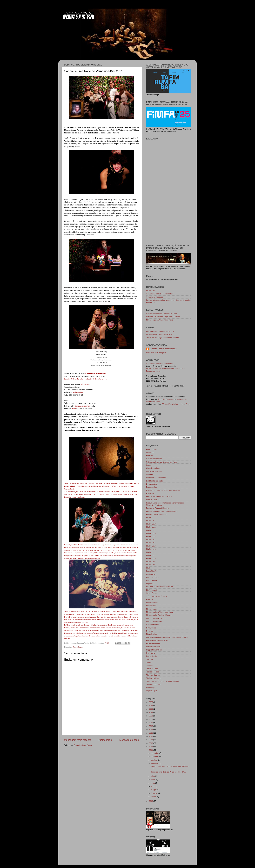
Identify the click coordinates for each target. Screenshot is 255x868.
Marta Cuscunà (152, 603)
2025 (151, 702)
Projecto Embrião (153, 643)
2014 (151, 740)
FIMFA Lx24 (151, 562)
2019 (151, 723)
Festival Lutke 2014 (154, 500)
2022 (151, 712)
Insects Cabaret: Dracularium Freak (160, 331)
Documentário (152, 484)
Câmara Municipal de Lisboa (173, 404)
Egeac (188, 404)
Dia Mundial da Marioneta (156, 478)
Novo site (150, 631)
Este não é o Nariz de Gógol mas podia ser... (164, 317)
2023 (151, 709)
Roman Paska (152, 656)
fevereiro (155, 793)
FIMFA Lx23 (151, 558)
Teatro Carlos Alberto (72, 387)
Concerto (150, 474)
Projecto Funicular (153, 647)
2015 (151, 736)
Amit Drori (150, 452)
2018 (151, 726)
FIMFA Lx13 (151, 533)
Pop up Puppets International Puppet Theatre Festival (167, 637)
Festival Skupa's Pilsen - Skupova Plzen (162, 511)
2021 (151, 716)
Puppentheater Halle (154, 650)
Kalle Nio (150, 599)
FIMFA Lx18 (151, 549)
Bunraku (149, 456)
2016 (151, 733)
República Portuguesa (166, 399)
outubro (154, 760)
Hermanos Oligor (153, 577)
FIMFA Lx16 (151, 543)
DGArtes (157, 402)
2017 (151, 729)
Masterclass (151, 606)
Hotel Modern (151, 581)
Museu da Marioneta (154, 621)
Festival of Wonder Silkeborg (157, 508)
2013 (151, 743)
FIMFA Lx (150, 521)
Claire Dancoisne (153, 468)
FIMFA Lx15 (151, 540)
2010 (151, 801)
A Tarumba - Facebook (155, 297)
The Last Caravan (153, 675)
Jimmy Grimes (152, 593)
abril (153, 786)
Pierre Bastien (152, 634)
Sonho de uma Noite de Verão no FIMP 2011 (168, 772)
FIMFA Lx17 (151, 546)
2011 (151, 750)
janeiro (154, 797)
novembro (155, 757)
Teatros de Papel (153, 672)
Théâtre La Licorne (154, 678)
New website (151, 628)
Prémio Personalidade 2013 (157, 640)
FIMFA (149, 518)
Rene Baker (151, 653)
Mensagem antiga (129, 740)
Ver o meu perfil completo (156, 353)
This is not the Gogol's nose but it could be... (163, 338)
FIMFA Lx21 (151, 552)
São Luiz (150, 659)
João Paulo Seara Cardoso (157, 596)
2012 (151, 747)
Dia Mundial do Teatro (155, 481)
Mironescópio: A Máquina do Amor (160, 320)
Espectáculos (78, 647)
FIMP (112, 127)
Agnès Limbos (152, 449)
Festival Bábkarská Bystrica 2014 (159, 496)
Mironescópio (151, 609)
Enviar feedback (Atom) (83, 745)
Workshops (151, 688)
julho (153, 776)
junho (153, 780)
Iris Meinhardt (151, 590)
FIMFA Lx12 (151, 530)
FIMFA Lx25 (151, 291)
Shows (149, 662)
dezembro (155, 753)
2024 (151, 706)
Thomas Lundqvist (153, 685)
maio (153, 783)
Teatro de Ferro (152, 669)
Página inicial (105, 740)
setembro (155, 763)
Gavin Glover (151, 574)
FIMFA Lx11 (151, 527)
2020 (151, 719)
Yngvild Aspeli (152, 691)
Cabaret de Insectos (154, 459)
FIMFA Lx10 (151, 524)
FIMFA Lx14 (151, 536)
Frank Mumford (152, 571)
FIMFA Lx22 (151, 555)
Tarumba (150, 666)
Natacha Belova (152, 625)
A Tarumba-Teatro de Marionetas (163, 349)
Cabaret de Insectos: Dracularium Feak (161, 314)
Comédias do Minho (154, 471)
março (154, 790)
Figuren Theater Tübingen (156, 514)
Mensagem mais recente (77, 740)
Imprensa (150, 584)
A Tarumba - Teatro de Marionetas (159, 294)
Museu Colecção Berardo (156, 618)
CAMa (149, 465)
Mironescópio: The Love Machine (159, 334)
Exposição (150, 493)
